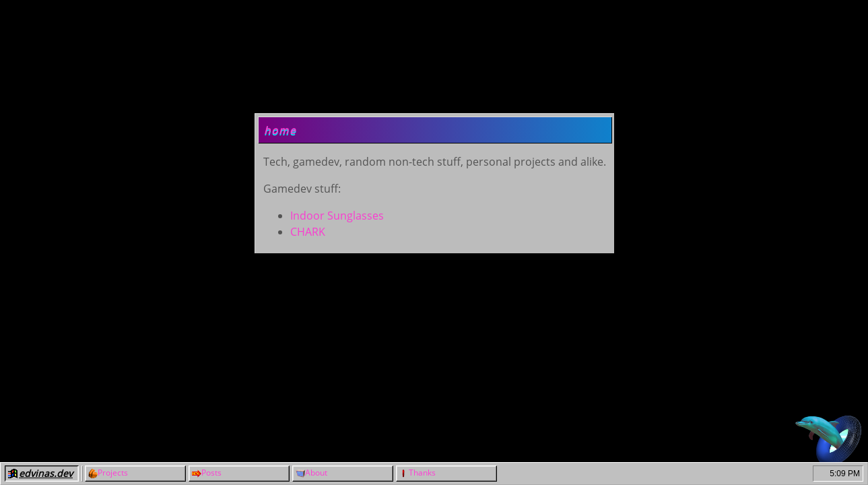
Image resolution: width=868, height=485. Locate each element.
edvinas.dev (46, 473)
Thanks (422, 473)
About (316, 473)
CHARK (308, 232)
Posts (211, 473)
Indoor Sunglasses (337, 216)
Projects (113, 473)
